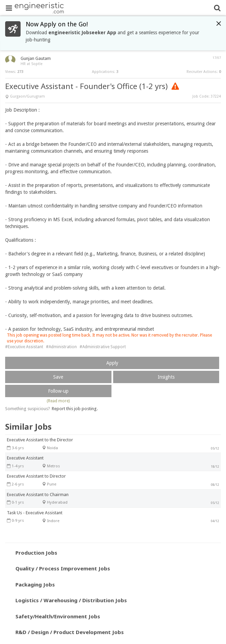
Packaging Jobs (35, 584)
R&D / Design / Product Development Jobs (70, 632)
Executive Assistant (25, 458)
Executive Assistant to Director (36, 476)
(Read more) (58, 401)
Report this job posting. (75, 409)
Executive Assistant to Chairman (38, 495)
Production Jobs (36, 553)
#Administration (61, 347)
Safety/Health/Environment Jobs (58, 616)
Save (58, 377)
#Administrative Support (103, 347)
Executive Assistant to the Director (40, 440)
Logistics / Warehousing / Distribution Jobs (71, 600)
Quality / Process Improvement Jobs (63, 568)
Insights (166, 377)
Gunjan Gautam (36, 58)
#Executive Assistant (24, 347)
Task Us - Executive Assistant (35, 513)
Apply (112, 363)
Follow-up (58, 391)
